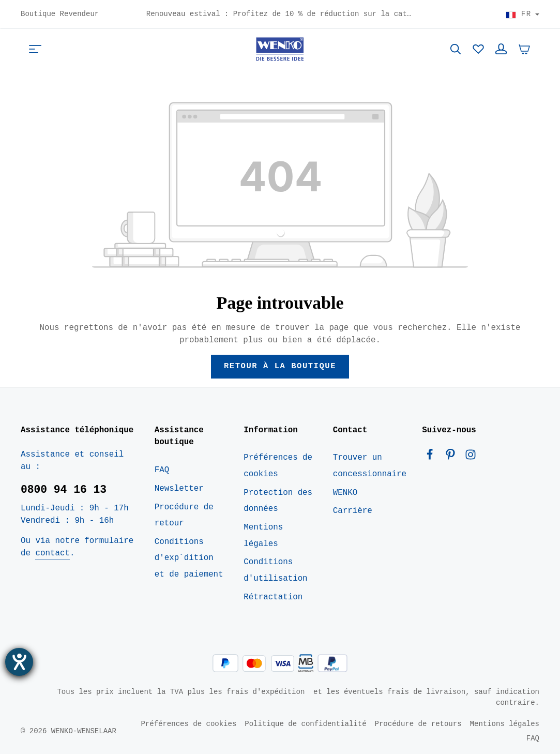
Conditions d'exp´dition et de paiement (189, 560)
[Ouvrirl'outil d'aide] (19, 662)
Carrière (353, 513)
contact (52, 555)
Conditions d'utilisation (275, 572)
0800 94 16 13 (64, 492)
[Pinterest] (453, 459)
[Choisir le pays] (523, 14)
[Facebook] (432, 459)
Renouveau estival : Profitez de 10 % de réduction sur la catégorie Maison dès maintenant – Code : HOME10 (280, 14)
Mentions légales (263, 537)
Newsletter (179, 490)
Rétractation (273, 599)
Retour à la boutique (280, 368)
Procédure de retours (418, 726)
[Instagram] (471, 459)
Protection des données (278, 503)
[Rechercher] (456, 50)
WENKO (345, 494)
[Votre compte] (501, 50)
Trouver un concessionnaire (370, 468)
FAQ (162, 472)
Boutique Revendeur (60, 14)
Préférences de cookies (278, 468)
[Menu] (35, 50)
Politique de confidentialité (305, 726)
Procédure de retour (184, 517)
